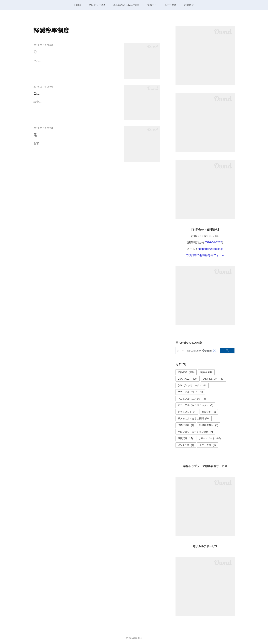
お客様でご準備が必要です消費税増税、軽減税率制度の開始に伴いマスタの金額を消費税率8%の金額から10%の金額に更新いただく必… (76, 146)
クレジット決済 (97, 5)
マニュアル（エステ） (192, 399)
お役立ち (209, 412)
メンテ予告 (186, 445)
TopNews (186, 372)
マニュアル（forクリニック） (196, 405)
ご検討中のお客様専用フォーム (205, 255)
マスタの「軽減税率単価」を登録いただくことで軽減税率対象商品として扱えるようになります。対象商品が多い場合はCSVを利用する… (76, 63)
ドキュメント (187, 412)
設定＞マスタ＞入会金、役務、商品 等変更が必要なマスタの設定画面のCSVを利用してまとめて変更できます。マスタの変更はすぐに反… (77, 104)
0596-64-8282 (213, 242)
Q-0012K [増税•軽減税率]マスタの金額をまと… (76, 94)
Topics (206, 372)
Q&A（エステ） (214, 379)
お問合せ (189, 5)
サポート (152, 5)
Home (78, 5)
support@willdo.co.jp (211, 249)
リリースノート (210, 438)
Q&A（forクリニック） (192, 385)
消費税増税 (186, 425)
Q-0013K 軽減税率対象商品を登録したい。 (72, 52)
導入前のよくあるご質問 (126, 5)
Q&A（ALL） (188, 379)
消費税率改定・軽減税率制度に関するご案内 (73, 135)
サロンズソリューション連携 (195, 432)
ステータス (170, 5)
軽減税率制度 (209, 425)
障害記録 (185, 438)
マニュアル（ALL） (190, 392)
